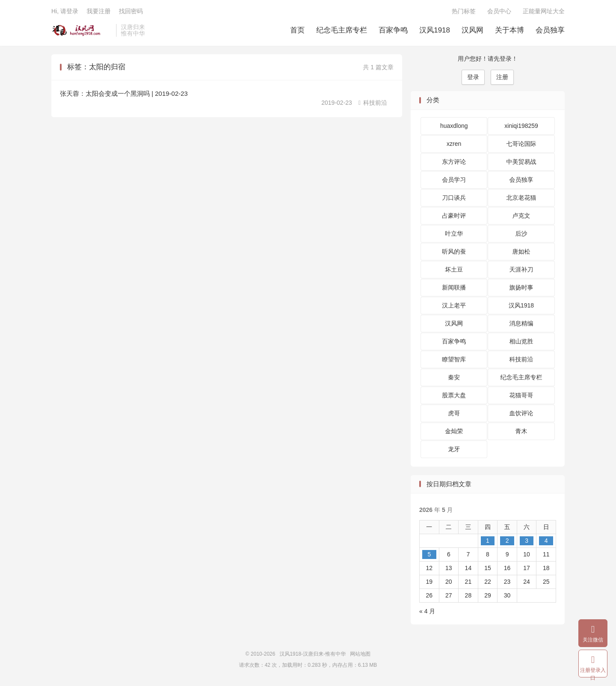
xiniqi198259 (521, 126)
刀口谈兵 (454, 198)
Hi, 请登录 (65, 11)
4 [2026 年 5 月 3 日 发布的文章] (546, 541)
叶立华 (454, 234)
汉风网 (472, 30)
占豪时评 (454, 216)
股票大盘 (454, 395)
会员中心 (499, 11)
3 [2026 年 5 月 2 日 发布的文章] (527, 541)
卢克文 (521, 216)
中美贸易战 (521, 162)
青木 (521, 431)
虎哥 (454, 413)
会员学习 (454, 180)
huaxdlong (454, 126)
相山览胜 (521, 341)
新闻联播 (454, 287)
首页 (297, 30)
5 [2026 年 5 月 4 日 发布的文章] (429, 554)
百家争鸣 (393, 30)
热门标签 (464, 11)
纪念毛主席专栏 (342, 30)
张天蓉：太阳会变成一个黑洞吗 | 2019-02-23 (124, 93)
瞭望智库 (454, 359)
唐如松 (521, 251)
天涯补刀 (521, 269)
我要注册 (98, 11)
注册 (502, 77)
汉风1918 (435, 30)
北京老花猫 (521, 198)
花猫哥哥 (521, 395)
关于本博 (509, 30)
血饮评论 (521, 413)
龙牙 (454, 449)
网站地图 (360, 654)
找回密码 (131, 11)
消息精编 (521, 323)
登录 (473, 77)
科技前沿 (373, 103)
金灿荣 (454, 431)
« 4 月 (427, 611)
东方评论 (454, 162)
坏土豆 (454, 269)
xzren (454, 144)
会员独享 (550, 30)
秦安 (454, 377)
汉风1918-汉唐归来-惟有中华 (81, 30)
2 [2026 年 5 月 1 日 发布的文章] (507, 541)
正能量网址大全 (544, 11)
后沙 (521, 234)
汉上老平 (454, 305)
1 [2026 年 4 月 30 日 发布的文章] (488, 541)
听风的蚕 (454, 251)
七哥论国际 (521, 144)
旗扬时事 (521, 287)
